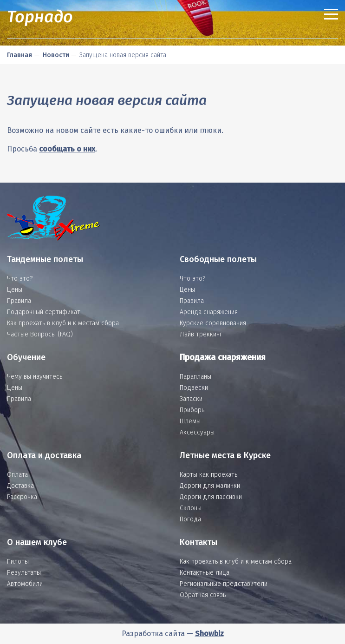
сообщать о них (67, 149)
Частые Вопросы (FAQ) (40, 334)
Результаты (24, 573)
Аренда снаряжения (209, 312)
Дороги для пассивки (211, 497)
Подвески (194, 388)
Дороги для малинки (210, 486)
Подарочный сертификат (44, 312)
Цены (15, 290)
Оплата (17, 475)
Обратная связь (203, 595)
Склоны (191, 508)
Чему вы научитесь (35, 377)
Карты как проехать (208, 475)
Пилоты (18, 562)
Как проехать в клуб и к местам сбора (63, 323)
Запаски (191, 399)
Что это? (20, 279)
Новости (56, 55)
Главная (20, 55)
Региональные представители (224, 584)
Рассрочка (22, 497)
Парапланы (195, 377)
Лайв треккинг (201, 334)
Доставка (20, 486)
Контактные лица (205, 573)
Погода (190, 519)
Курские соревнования (213, 323)
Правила (19, 301)
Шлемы (190, 421)
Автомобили (25, 584)
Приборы (193, 410)
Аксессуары (197, 432)
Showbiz (209, 634)
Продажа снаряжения (223, 357)
